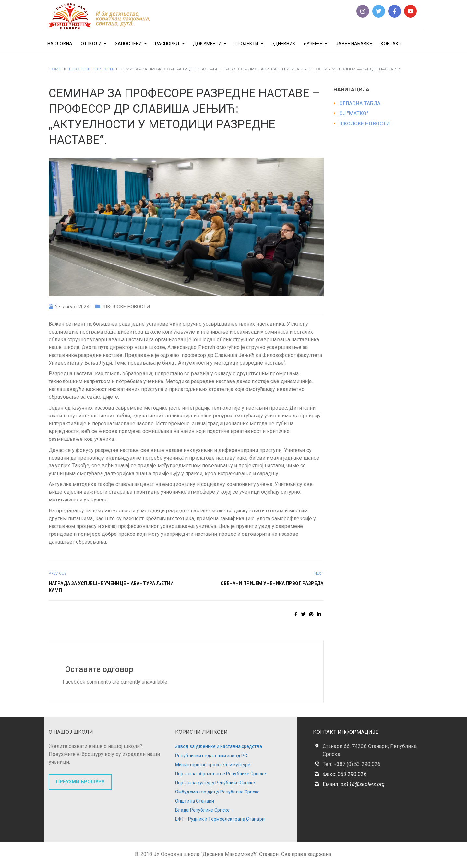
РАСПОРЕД (167, 44)
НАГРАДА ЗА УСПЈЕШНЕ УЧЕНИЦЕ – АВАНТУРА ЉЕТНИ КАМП (111, 587)
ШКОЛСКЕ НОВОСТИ (126, 307)
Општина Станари (195, 801)
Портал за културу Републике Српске (215, 783)
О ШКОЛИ (91, 44)
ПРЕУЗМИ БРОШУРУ (80, 782)
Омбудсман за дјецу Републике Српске (218, 792)
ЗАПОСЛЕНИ (129, 44)
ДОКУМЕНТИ (207, 44)
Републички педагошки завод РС (211, 756)
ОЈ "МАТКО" (354, 114)
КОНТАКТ (391, 44)
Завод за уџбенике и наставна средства (219, 746)
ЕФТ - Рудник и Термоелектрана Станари (220, 819)
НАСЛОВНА (60, 44)
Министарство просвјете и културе (213, 765)
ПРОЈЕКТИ (246, 44)
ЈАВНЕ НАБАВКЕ (354, 44)
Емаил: (354, 784)
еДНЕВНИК (283, 44)
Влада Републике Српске (202, 810)
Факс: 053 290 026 (345, 774)
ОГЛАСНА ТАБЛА (360, 104)
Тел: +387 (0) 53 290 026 (352, 764)
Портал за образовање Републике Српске (221, 774)
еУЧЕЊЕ (313, 44)
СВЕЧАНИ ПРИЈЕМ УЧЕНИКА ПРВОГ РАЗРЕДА (272, 583)
